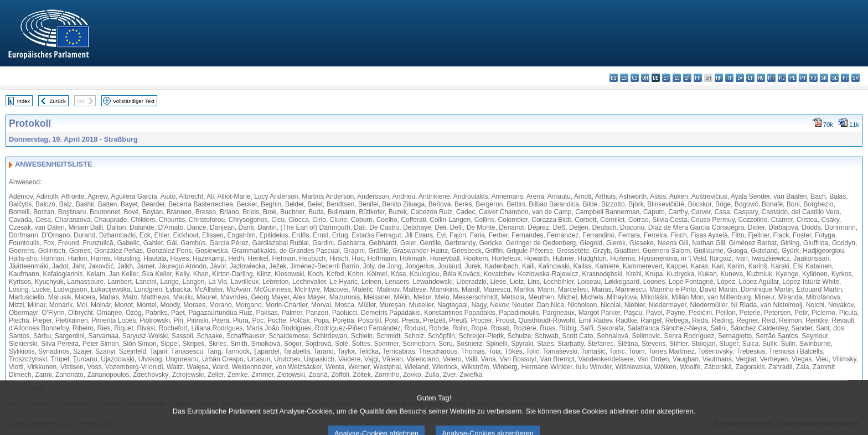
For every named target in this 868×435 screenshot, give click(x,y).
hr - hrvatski (719, 78)
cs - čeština (635, 78)
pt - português (803, 78)
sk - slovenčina (824, 78)
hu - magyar (761, 78)
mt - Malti (771, 78)
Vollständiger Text (134, 101)
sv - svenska (856, 78)
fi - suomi (845, 78)
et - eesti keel (666, 78)
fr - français (698, 78)
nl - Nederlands (782, 78)
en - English (687, 78)
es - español (624, 78)
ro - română (813, 78)
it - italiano (729, 78)
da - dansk (645, 78)
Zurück (58, 101)
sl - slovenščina (835, 78)
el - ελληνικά (677, 78)
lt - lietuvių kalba (750, 78)
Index (24, 101)
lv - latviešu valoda (740, 78)
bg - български (614, 78)
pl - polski (792, 78)
